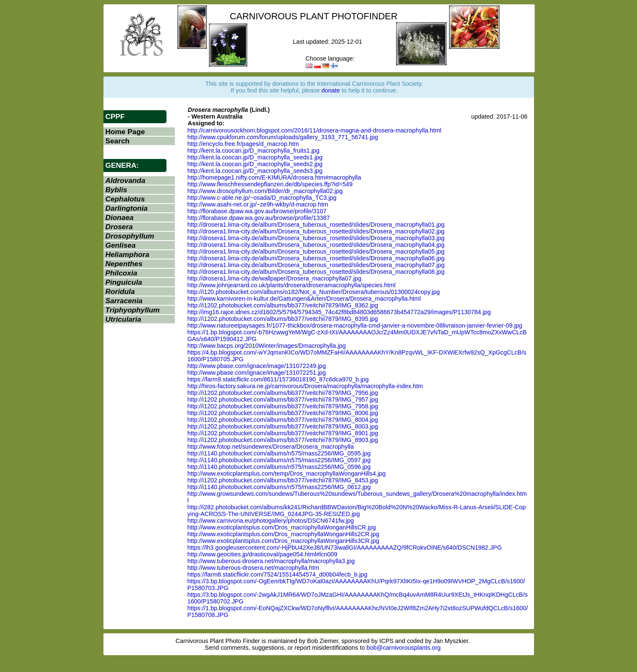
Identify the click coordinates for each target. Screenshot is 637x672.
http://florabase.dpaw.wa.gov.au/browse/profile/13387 (259, 218)
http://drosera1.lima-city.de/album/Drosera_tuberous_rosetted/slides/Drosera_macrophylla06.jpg (316, 258)
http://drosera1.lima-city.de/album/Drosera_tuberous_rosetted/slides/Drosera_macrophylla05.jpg (316, 251)
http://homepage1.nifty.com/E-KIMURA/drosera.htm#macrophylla (274, 177)
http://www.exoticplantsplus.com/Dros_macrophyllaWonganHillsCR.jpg (282, 527)
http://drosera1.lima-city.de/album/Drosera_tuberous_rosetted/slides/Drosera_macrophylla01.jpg (316, 225)
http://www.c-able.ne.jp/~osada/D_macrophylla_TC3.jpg (262, 198)
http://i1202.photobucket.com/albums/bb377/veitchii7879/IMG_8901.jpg (283, 433)
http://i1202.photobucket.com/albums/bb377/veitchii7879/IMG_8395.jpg (283, 319)
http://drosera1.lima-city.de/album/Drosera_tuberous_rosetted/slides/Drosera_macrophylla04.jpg (316, 245)
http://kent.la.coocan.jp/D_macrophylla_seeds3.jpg (255, 171)
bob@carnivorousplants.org (404, 648)
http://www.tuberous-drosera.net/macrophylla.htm (254, 568)
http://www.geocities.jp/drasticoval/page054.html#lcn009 (263, 554)
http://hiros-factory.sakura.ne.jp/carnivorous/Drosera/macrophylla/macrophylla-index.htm (305, 386)
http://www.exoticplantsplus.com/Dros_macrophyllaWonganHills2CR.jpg (283, 534)
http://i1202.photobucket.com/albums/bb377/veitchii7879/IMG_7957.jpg (283, 399)
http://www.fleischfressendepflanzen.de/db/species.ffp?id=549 (270, 184)
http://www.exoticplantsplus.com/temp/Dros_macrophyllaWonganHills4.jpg (287, 474)
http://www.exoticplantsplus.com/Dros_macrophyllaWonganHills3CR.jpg (283, 541)
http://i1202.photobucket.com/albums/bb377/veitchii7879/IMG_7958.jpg (283, 406)
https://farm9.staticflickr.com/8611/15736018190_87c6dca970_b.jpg (278, 379)
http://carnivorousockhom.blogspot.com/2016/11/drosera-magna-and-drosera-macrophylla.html (315, 130)
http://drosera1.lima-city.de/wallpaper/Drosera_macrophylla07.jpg (275, 278)
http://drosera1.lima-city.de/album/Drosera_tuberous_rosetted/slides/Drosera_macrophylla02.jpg (316, 231)
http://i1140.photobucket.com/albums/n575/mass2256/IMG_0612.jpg (279, 487)
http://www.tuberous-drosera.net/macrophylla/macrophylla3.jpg (271, 561)
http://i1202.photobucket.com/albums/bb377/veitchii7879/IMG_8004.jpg (283, 420)
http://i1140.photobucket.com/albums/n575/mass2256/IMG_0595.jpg (279, 453)
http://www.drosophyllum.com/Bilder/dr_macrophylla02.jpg (265, 191)
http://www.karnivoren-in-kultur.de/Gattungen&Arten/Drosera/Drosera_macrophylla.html (304, 299)
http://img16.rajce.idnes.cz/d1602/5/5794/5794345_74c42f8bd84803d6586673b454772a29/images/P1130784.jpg (339, 312)
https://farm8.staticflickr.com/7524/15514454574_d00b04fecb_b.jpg (278, 574)
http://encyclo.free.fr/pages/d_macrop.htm (243, 144)
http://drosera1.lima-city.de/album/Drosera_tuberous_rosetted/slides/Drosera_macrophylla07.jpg (316, 265)
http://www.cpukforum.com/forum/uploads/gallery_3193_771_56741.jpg (283, 137)
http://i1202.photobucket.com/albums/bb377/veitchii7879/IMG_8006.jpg (283, 413)
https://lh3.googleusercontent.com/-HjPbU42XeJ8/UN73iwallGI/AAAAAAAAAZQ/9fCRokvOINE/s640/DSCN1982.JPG (345, 548)
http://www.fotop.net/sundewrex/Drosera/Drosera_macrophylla (271, 447)
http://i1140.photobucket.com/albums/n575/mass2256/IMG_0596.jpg (279, 467)
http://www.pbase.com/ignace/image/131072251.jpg (257, 373)
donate (331, 90)
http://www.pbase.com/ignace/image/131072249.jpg (257, 366)
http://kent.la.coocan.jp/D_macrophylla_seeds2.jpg (255, 164)
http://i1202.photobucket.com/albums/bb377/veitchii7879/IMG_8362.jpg (283, 305)
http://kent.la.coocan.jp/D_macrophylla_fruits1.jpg (254, 151)
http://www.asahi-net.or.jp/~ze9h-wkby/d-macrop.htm (258, 204)
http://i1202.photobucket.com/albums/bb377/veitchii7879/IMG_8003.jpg (283, 426)
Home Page (125, 132)
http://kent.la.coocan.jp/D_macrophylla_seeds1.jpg (255, 157)
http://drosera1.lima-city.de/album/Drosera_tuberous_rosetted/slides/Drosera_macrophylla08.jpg (316, 272)
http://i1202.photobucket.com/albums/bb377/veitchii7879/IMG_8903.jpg (283, 440)
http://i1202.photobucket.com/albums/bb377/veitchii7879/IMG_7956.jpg (283, 393)
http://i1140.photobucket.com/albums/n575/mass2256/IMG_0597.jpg (279, 460)
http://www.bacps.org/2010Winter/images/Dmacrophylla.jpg (267, 346)
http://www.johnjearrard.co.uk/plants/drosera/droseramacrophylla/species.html (292, 285)
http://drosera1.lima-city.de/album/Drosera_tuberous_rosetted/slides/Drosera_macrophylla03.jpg (316, 238)
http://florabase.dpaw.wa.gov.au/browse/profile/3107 (257, 211)
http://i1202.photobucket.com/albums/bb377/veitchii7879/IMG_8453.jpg (283, 480)
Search (118, 141)
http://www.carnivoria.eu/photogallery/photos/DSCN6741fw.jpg (271, 521)
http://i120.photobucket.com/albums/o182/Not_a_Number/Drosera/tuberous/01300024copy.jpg (314, 292)
